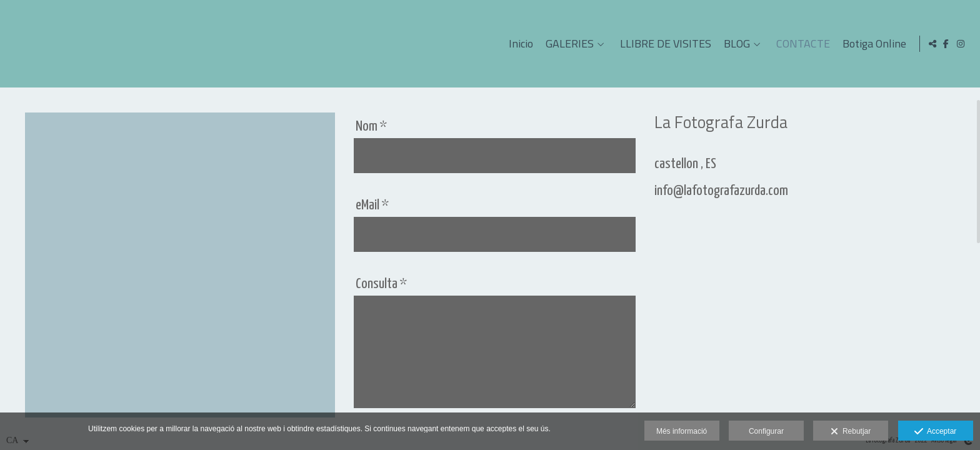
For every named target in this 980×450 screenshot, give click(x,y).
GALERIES (567, 44)
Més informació (682, 431)
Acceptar (935, 432)
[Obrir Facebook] (946, 44)
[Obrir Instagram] (961, 44)
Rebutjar (851, 432)
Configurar (766, 431)
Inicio (518, 44)
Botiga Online (872, 44)
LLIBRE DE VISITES (663, 44)
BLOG (734, 44)
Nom (371, 127)
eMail (372, 205)
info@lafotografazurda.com (721, 191)
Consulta (381, 284)
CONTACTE (801, 44)
